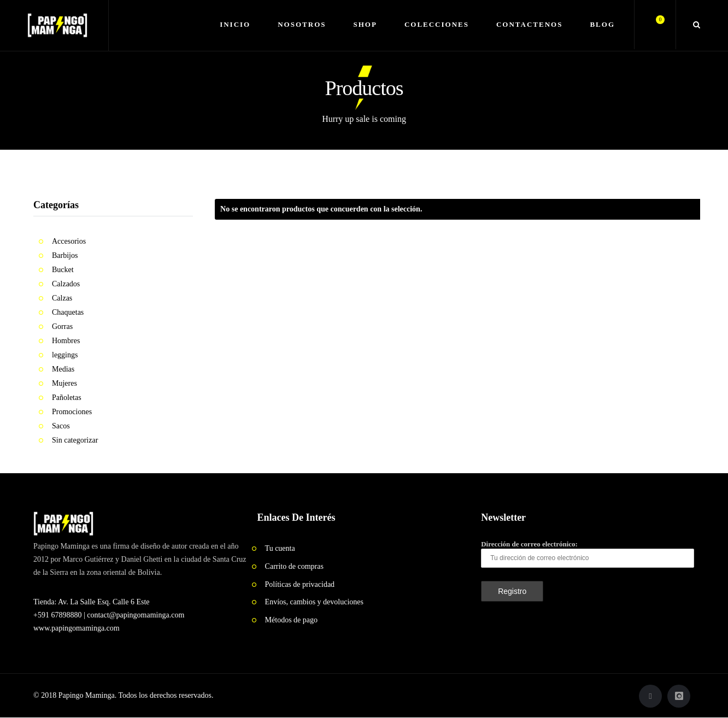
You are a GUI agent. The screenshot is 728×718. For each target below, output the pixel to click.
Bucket (63, 270)
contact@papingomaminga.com (136, 615)
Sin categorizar (75, 440)
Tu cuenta (280, 548)
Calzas (62, 298)
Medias (63, 369)
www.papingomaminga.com (77, 628)
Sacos (61, 426)
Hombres (66, 341)
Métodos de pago (291, 620)
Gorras (62, 326)
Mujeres (64, 383)
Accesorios (69, 241)
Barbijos (65, 255)
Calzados (66, 284)
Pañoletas (67, 398)
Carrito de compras (294, 566)
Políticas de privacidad (300, 584)
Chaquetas (68, 312)
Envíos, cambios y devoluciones (314, 602)
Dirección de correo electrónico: (588, 554)
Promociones (72, 412)
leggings (65, 355)
